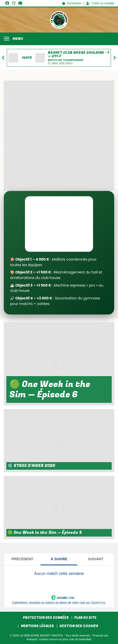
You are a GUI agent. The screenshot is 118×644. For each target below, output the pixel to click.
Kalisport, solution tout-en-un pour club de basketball (59, 639)
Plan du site (85, 618)
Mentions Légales (37, 626)
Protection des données (46, 618)
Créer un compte (100, 3)
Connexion (72, 3)
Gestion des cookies (79, 626)
